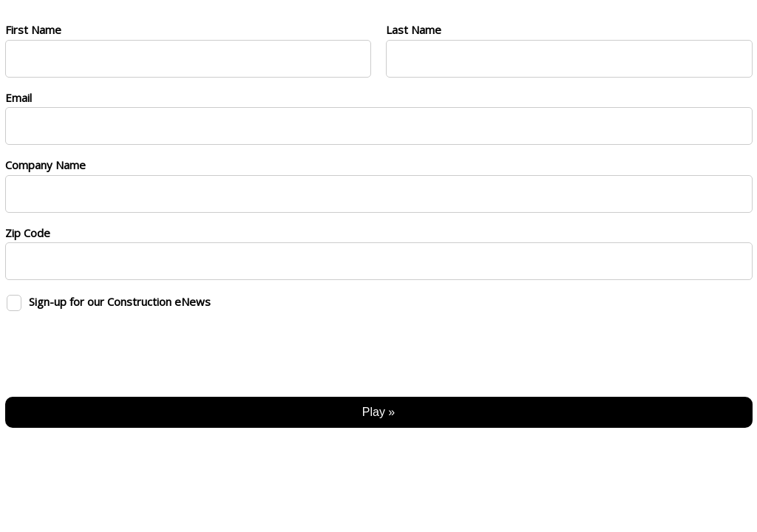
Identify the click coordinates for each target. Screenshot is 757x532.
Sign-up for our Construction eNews (120, 301)
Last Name (414, 30)
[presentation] (118, 349)
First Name (33, 30)
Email (18, 98)
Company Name (45, 165)
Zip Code (28, 233)
